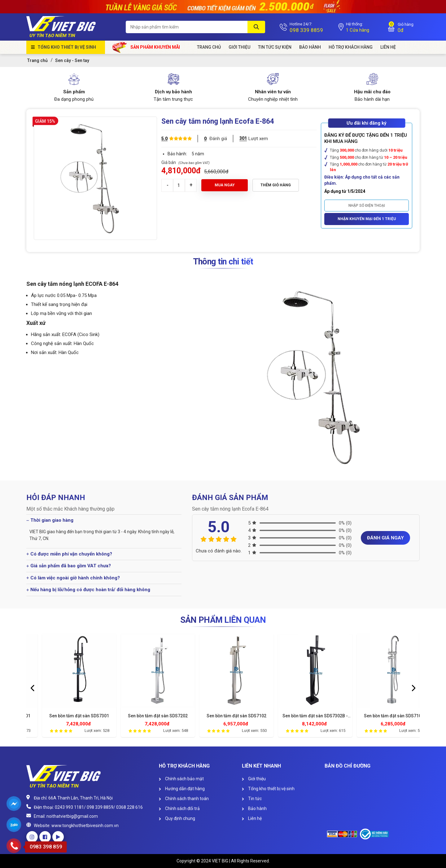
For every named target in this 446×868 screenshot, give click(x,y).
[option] (66, 687)
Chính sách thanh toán (184, 799)
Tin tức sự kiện (275, 47)
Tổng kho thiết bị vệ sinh (67, 47)
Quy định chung (177, 818)
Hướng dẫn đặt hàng (182, 789)
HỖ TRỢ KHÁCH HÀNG (351, 47)
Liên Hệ (388, 47)
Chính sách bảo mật (181, 779)
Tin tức (252, 799)
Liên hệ (252, 818)
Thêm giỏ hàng (276, 185)
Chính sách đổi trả (179, 808)
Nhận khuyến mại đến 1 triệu (367, 219)
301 (243, 138)
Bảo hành (310, 47)
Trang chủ (209, 47)
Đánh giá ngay (385, 538)
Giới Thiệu (239, 47)
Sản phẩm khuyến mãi (146, 47)
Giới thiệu (254, 779)
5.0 (164, 139)
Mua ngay (225, 185)
